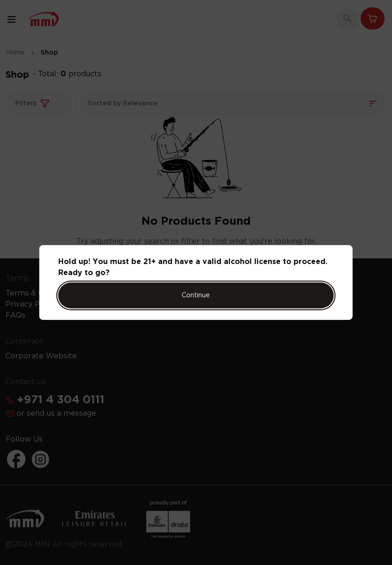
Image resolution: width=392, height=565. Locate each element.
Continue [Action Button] (196, 295)
